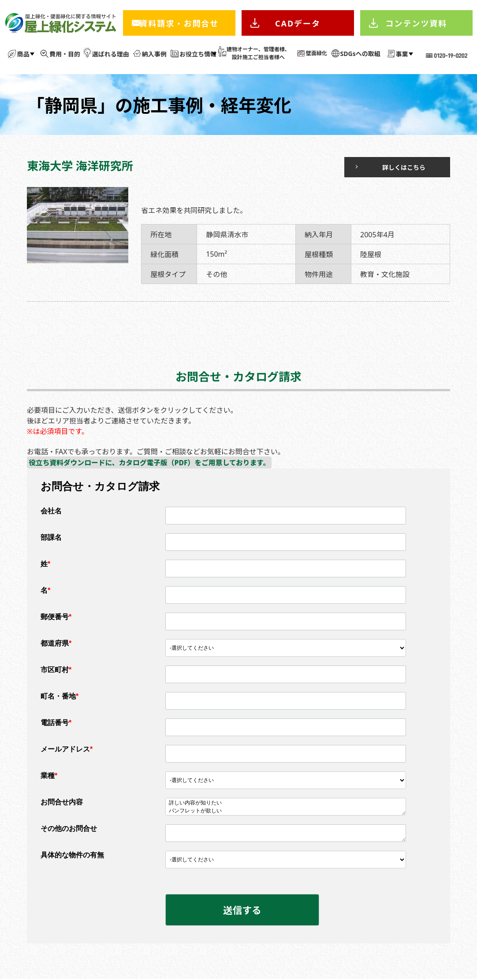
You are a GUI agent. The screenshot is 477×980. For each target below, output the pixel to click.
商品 (23, 54)
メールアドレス (67, 750)
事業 (402, 54)
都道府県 (56, 644)
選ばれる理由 (111, 54)
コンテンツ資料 (417, 23)
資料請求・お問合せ (179, 23)
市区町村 (56, 670)
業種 (49, 776)
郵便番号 (56, 617)
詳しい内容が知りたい (286, 804)
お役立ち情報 (198, 54)
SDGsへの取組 (360, 54)
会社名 (51, 511)
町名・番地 (60, 697)
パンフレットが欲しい (286, 812)
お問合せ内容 (62, 802)
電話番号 (56, 723)
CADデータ (298, 23)
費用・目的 (65, 54)
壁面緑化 (317, 53)
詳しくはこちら (390, 167)
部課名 (51, 538)
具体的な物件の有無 (72, 855)
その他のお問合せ (69, 829)
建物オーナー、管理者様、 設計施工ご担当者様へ (258, 53)
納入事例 (154, 54)
